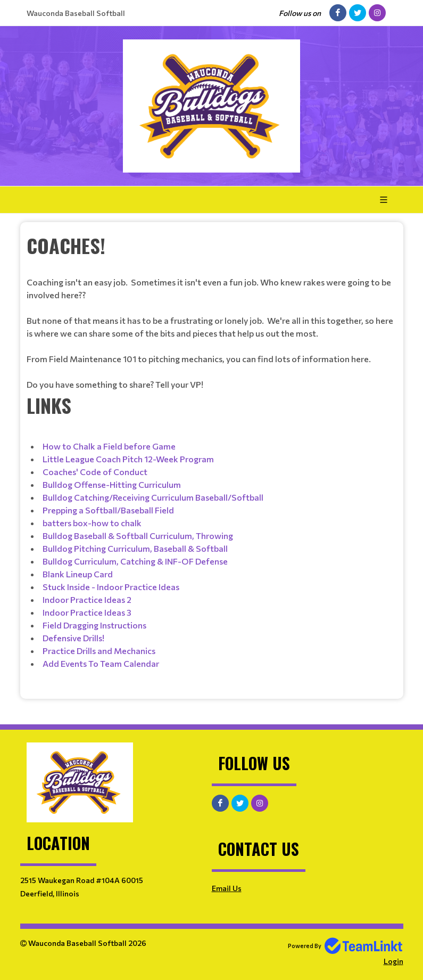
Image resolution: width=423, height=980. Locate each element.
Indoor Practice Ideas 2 (87, 599)
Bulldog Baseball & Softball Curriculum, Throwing (138, 536)
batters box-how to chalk (92, 523)
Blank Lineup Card (78, 574)
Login (393, 961)
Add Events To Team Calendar (101, 663)
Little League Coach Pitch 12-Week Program (128, 459)
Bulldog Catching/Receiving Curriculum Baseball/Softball (153, 497)
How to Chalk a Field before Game (109, 446)
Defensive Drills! (73, 638)
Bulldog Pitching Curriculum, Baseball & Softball (135, 548)
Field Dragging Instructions (94, 625)
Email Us (227, 888)
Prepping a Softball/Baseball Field (108, 510)
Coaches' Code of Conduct (95, 472)
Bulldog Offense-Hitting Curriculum (112, 484)
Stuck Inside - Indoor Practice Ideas (111, 587)
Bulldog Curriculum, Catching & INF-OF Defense (135, 561)
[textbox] (212, 311)
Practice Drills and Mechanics (99, 651)
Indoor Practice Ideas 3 (87, 612)
